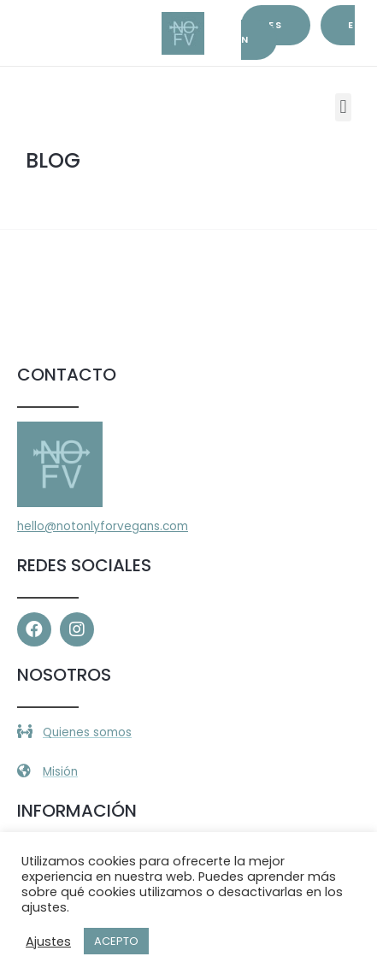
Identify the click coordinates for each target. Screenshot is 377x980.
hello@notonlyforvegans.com (103, 526)
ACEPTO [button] (116, 941)
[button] (343, 107)
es (276, 25)
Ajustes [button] (48, 942)
